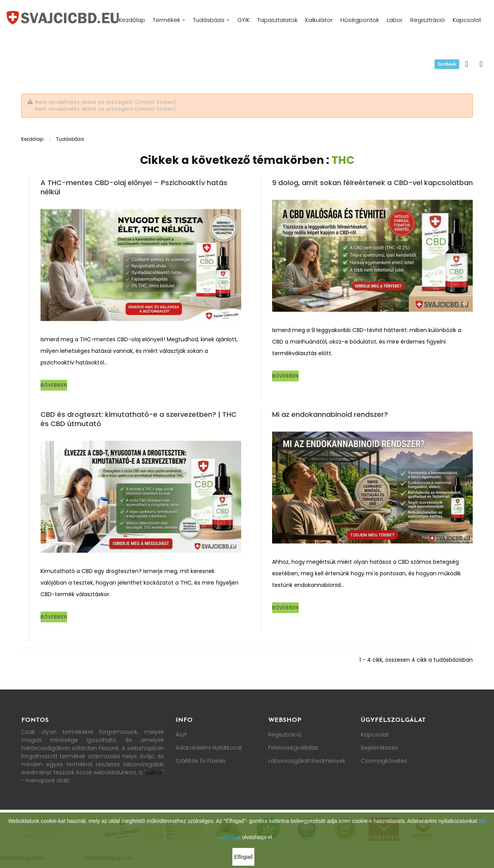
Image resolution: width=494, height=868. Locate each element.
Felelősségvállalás (293, 748)
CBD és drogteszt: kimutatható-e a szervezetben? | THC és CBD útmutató (139, 419)
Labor (154, 772)
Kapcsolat (375, 735)
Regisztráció (285, 735)
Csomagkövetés (384, 761)
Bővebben (54, 385)
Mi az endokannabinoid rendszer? (330, 414)
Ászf (181, 735)
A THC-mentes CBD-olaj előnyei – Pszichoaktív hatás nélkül (134, 187)
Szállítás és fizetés (201, 761)
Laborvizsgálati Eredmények (307, 761)
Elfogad (243, 857)
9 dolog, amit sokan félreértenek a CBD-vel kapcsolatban (372, 183)
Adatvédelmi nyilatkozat (209, 748)
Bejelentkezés (379, 748)
